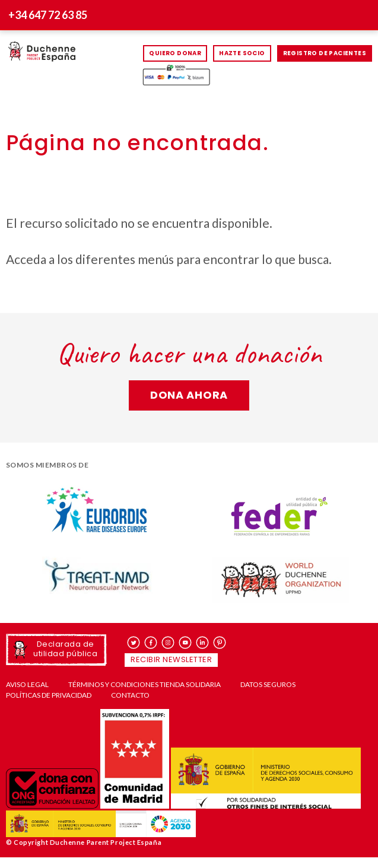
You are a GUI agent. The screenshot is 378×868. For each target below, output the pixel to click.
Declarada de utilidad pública (65, 649)
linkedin (203, 642)
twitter (134, 642)
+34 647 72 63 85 (48, 15)
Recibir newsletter (171, 659)
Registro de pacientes (325, 53)
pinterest (220, 642)
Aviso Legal (27, 685)
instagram (168, 642)
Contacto (130, 695)
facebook (151, 642)
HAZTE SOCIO (242, 53)
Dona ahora (189, 395)
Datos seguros (268, 685)
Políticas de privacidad (49, 695)
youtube (185, 642)
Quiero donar (175, 53)
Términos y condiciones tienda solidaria (144, 685)
